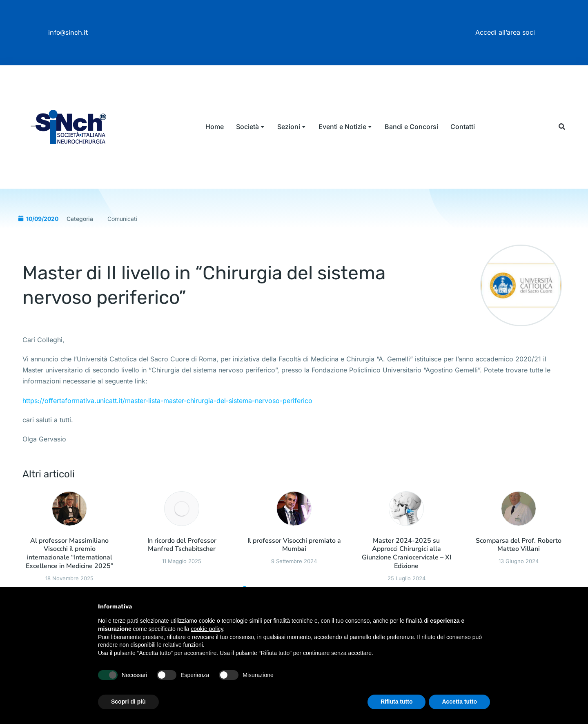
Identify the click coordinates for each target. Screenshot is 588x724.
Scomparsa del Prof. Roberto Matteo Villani (519, 567)
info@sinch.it (68, 32)
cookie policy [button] (207, 629)
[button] (562, 137)
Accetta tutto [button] (459, 702)
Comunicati (122, 240)
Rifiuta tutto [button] (397, 702)
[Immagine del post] (69, 530)
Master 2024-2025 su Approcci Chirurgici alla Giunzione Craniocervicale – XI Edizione (406, 575)
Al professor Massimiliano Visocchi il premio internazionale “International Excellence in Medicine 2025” (70, 575)
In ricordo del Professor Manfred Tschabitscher (182, 567)
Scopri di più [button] (128, 702)
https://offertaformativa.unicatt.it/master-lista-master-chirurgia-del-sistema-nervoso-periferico (167, 422)
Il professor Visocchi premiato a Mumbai (294, 567)
